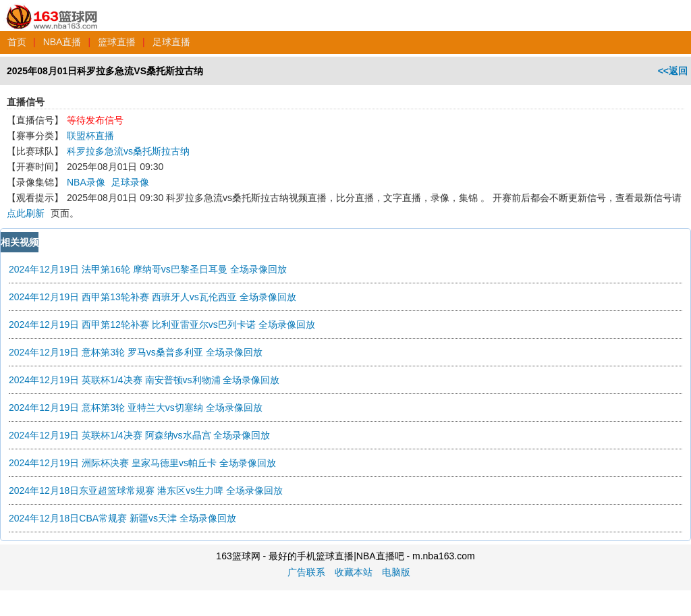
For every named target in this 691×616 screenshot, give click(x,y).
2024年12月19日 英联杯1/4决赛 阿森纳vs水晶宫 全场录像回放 (139, 435)
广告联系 (306, 572)
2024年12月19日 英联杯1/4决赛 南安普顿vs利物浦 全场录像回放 (144, 380)
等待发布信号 (95, 120)
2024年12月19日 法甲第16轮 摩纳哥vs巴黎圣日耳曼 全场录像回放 (148, 269)
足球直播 (171, 42)
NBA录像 (86, 182)
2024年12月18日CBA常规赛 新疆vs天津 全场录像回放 (122, 518)
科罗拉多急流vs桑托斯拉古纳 (128, 151)
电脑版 (396, 572)
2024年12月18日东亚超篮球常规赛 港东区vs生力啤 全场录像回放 (146, 491)
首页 (17, 42)
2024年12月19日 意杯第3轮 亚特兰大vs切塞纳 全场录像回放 (136, 408)
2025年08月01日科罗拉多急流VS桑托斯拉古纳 (105, 71)
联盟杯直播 (90, 136)
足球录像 (130, 182)
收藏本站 (354, 572)
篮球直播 (117, 42)
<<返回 (673, 71)
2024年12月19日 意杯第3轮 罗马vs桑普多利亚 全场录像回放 (136, 352)
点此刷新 (26, 213)
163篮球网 (52, 9)
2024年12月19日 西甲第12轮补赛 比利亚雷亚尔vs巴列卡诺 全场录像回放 (162, 325)
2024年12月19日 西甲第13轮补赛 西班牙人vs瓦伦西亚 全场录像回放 (153, 297)
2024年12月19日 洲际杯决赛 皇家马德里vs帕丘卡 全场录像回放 (142, 463)
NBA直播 (62, 42)
